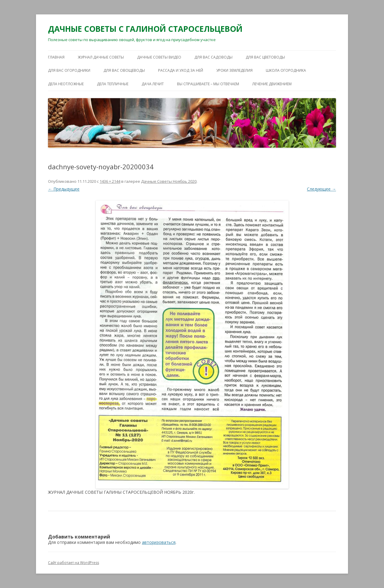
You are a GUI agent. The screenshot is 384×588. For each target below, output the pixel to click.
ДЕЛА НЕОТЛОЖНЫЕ (66, 84)
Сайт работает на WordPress (73, 563)
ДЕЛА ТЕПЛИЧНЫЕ (113, 84)
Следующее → (321, 189)
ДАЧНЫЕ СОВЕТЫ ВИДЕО (159, 57)
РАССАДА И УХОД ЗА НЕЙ (181, 70)
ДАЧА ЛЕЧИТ (153, 84)
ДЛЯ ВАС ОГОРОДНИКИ (69, 70)
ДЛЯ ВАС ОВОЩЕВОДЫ (124, 70)
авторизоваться (159, 542)
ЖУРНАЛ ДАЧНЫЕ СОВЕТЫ (101, 57)
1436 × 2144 (110, 181)
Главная (56, 57)
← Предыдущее (64, 189)
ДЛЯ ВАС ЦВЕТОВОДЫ (265, 57)
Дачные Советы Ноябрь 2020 (169, 181)
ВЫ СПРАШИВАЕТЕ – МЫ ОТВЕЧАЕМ (208, 84)
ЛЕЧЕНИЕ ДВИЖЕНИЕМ (272, 84)
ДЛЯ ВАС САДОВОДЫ (213, 57)
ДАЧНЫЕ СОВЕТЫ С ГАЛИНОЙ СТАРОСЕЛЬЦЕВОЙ (145, 29)
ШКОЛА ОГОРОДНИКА (286, 70)
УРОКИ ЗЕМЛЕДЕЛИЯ (234, 70)
